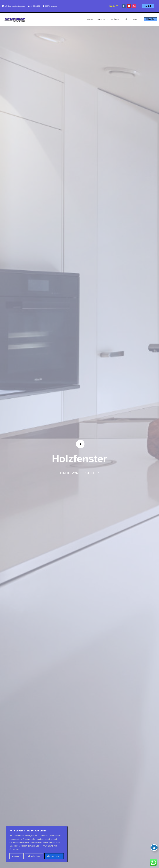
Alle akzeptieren (54, 856)
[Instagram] (134, 6)
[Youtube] (129, 6)
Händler (151, 19)
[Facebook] (124, 6)
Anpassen (16, 856)
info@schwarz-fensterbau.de (15, 6)
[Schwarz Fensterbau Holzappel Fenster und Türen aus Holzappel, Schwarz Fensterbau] (15, 20)
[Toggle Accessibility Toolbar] (154, 848)
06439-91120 (35, 6)
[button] (107, 19)
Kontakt (148, 6)
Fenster (90, 19)
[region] (37, 844)
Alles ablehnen (34, 856)
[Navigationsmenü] (114, 6)
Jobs (134, 19)
